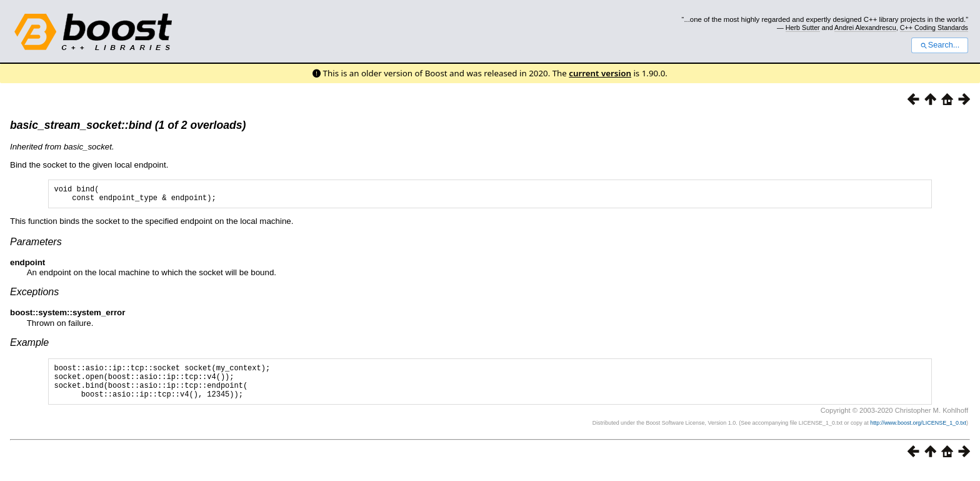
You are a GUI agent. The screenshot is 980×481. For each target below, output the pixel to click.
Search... (940, 45)
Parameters (36, 246)
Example (29, 346)
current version (600, 73)
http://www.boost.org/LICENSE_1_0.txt (918, 434)
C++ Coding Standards (934, 28)
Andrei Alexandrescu (865, 28)
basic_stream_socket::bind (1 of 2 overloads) (128, 125)
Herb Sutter (803, 28)
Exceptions (34, 296)
